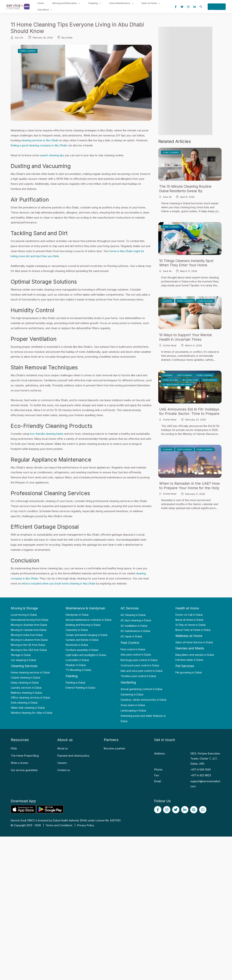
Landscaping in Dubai (133, 710)
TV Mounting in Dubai (78, 670)
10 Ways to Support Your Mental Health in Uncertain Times (187, 337)
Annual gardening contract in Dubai (141, 689)
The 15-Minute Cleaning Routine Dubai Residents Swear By (186, 189)
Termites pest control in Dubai (138, 676)
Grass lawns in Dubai (133, 705)
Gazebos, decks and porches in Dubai (143, 699)
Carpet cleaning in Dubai (25, 677)
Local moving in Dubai (24, 614)
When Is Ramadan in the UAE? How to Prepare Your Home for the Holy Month (189, 488)
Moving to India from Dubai (27, 634)
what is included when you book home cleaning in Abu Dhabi (59, 583)
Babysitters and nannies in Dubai (195, 654)
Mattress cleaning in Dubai (26, 692)
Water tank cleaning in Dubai (28, 707)
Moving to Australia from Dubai (29, 624)
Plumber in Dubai (76, 665)
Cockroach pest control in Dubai (140, 665)
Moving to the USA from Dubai (29, 650)
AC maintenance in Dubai (135, 631)
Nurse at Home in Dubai (189, 619)
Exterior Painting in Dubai (80, 687)
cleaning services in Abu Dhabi (40, 140)
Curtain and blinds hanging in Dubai (87, 634)
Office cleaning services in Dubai (30, 697)
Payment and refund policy (73, 755)
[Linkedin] (195, 7)
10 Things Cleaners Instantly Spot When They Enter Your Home (188, 263)
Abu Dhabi (68, 38)
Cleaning (168, 301)
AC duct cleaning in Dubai (136, 620)
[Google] (194, 809)
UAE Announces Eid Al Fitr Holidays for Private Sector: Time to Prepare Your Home (189, 413)
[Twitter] (182, 7)
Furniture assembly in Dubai (82, 650)
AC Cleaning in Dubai (133, 615)
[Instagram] (188, 7)
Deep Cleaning (185, 375)
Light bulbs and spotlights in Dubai (86, 655)
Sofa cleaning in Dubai (24, 702)
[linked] (185, 809)
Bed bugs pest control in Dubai (139, 660)
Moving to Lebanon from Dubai (29, 639)
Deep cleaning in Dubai (25, 682)
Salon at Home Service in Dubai (194, 642)
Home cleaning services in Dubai (30, 672)
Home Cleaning (28, 51)
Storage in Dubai (21, 655)
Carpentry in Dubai (77, 629)
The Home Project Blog (25, 755)
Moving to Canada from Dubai (29, 629)
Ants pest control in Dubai (136, 654)
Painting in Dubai (75, 682)
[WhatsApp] (203, 809)
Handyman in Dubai (77, 614)
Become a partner (115, 748)
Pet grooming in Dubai (189, 672)
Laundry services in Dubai (26, 687)
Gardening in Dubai (132, 694)
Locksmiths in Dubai (77, 660)
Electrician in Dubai (77, 644)
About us (63, 748)
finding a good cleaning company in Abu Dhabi (39, 145)
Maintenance (210, 380)
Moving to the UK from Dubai (28, 644)
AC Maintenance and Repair (177, 384)
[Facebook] (176, 7)
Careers (62, 762)
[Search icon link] (201, 7)
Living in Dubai (205, 301)
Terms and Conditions (59, 825)
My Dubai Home (190, 380)
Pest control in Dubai (133, 649)
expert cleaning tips (52, 155)
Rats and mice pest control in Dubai (142, 670)
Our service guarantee (24, 770)
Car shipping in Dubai (23, 660)
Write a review (19, 762)
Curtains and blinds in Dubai (82, 639)
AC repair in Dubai (131, 636)
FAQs (14, 748)
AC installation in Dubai (134, 625)
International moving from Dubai (30, 619)
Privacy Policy (86, 825)
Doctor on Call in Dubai (189, 614)
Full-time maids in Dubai (189, 659)
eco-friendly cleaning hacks (47, 434)
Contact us (64, 770)
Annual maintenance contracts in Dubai (89, 619)
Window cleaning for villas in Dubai (32, 712)
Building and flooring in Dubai (83, 624)
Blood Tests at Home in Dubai (193, 629)
